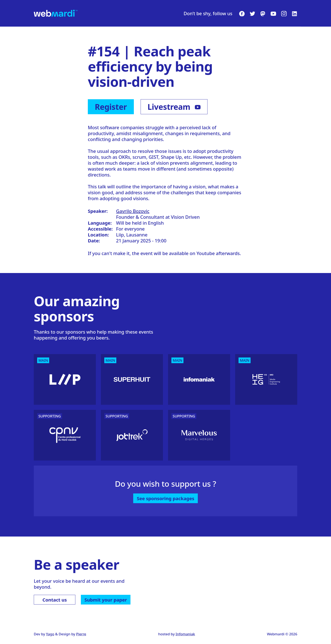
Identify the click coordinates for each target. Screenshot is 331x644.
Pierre (81, 634)
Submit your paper (106, 600)
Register (111, 107)
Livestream (174, 107)
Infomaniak (185, 634)
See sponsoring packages (165, 498)
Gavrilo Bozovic (133, 211)
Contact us (55, 600)
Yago (50, 634)
